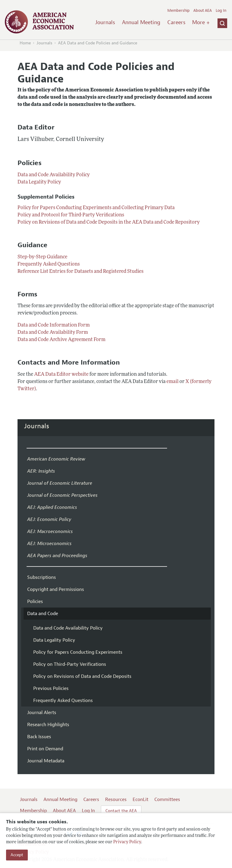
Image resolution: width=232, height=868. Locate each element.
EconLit (140, 799)
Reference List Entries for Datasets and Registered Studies (81, 272)
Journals (105, 22)
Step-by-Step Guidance (42, 257)
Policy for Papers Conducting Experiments (78, 652)
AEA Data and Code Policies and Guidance (98, 43)
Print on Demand (45, 749)
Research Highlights (48, 725)
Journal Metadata (46, 761)
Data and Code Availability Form (53, 333)
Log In (221, 11)
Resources (116, 799)
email (172, 382)
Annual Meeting (141, 22)
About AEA (203, 11)
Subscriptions (42, 577)
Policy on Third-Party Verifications (70, 664)
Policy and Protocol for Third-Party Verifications (71, 215)
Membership (179, 11)
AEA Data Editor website (61, 375)
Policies (35, 602)
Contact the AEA (121, 811)
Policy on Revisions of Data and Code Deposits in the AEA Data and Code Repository (109, 222)
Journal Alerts (42, 713)
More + (201, 22)
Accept (17, 855)
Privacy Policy (127, 842)
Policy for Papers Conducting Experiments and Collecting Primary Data (96, 208)
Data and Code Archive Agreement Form (61, 340)
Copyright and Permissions (56, 589)
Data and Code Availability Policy (54, 175)
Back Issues (39, 737)
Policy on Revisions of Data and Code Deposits (82, 676)
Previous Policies (51, 688)
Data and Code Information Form (54, 325)
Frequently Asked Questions (49, 264)
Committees (167, 799)
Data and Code (43, 614)
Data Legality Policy (39, 182)
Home (25, 43)
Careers (176, 22)
